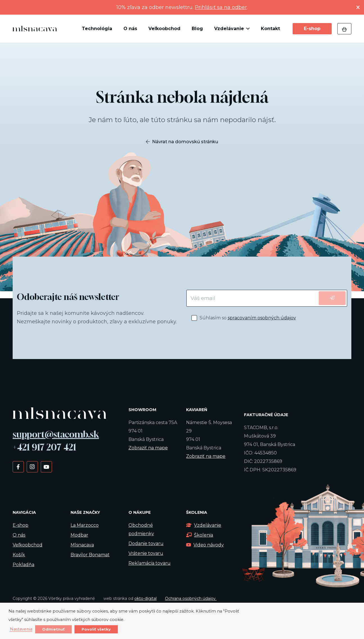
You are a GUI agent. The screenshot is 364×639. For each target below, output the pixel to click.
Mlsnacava (82, 545)
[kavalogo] (35, 29)
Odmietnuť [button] (53, 629)
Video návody (205, 545)
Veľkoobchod (28, 545)
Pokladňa (23, 565)
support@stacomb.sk (56, 434)
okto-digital (145, 598)
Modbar (79, 535)
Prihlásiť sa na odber (221, 7)
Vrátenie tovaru (146, 553)
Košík (19, 555)
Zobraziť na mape (148, 448)
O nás (19, 535)
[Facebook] (18, 467)
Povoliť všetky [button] (96, 629)
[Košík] (344, 29)
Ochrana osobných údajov (191, 598)
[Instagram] (32, 467)
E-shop (21, 525)
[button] (247, 29)
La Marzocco (85, 525)
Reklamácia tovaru (150, 563)
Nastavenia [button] (21, 629)
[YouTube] (46, 467)
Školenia (200, 535)
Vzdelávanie (204, 525)
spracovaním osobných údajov (262, 318)
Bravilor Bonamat (90, 555)
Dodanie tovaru (146, 543)
